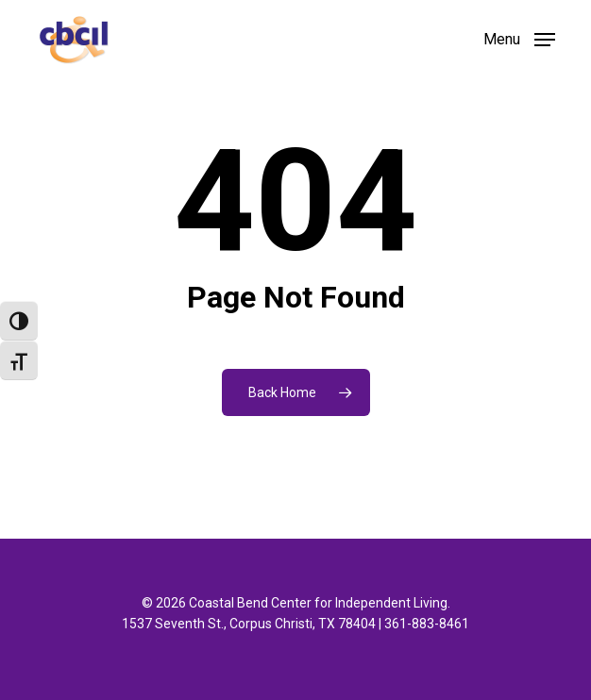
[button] (519, 38)
